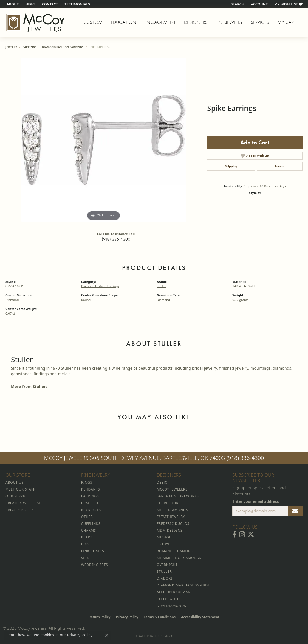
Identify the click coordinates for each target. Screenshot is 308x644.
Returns (280, 166)
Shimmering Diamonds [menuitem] (179, 558)
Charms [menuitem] (89, 530)
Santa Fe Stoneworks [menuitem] (178, 496)
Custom (93, 22)
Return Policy (100, 617)
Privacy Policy (127, 617)
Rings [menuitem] (87, 482)
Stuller (162, 286)
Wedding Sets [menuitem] (95, 565)
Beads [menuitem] (87, 537)
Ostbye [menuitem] (164, 544)
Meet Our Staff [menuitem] (20, 489)
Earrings (29, 47)
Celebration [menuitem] (169, 599)
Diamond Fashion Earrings (63, 47)
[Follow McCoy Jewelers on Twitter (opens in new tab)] (251, 534)
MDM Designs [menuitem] (170, 530)
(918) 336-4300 (116, 239)
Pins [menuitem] (85, 544)
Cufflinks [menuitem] (91, 524)
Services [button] (260, 22)
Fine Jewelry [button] (229, 22)
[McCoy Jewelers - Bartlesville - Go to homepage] (36, 22)
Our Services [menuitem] (18, 496)
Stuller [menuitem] (164, 572)
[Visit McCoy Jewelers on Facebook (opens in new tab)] (234, 534)
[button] (237, 4)
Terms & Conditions (160, 617)
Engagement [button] (160, 22)
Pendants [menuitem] (91, 489)
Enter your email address (255, 501)
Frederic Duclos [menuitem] (173, 524)
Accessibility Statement (200, 617)
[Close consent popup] (107, 635)
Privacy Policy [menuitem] (20, 510)
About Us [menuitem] (15, 482)
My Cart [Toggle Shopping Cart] (287, 22)
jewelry (11, 47)
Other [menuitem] (87, 517)
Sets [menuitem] (85, 558)
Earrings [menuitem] (90, 496)
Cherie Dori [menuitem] (168, 503)
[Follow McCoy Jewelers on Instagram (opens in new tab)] (242, 534)
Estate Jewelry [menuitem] (171, 517)
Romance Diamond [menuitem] (175, 551)
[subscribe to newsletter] (295, 511)
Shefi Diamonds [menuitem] (172, 510)
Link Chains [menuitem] (93, 551)
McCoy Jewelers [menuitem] (172, 489)
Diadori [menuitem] (165, 578)
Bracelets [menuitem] (91, 503)
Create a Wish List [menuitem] (23, 503)
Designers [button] (196, 22)
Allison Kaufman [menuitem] (174, 592)
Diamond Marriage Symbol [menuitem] (183, 585)
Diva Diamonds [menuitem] (172, 606)
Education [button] (124, 22)
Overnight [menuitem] (167, 565)
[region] (104, 140)
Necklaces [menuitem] (91, 510)
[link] (12, 4)
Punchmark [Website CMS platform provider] (164, 636)
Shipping (231, 166)
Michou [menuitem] (164, 537)
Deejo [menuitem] (162, 482)
